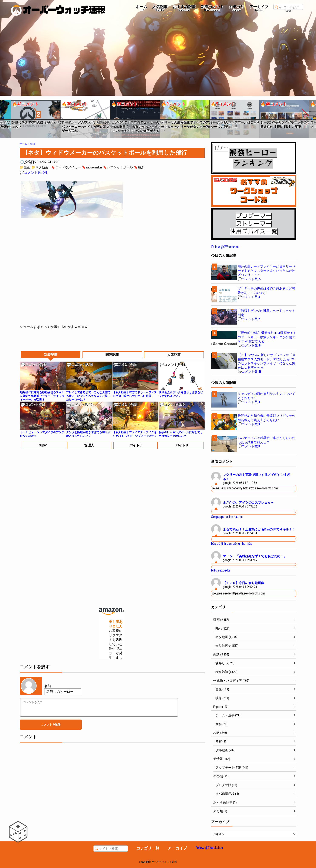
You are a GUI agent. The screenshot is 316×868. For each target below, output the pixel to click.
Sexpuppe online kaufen (227, 517)
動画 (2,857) (221, 620)
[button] (3, 117)
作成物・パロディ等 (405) (231, 681)
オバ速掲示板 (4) (227, 794)
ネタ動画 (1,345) (226, 637)
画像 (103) (222, 689)
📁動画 (25, 167)
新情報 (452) (222, 759)
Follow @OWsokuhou (225, 247)
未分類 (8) (220, 811)
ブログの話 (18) (226, 785)
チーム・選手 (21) (228, 715)
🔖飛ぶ (139, 167)
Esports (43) (221, 707)
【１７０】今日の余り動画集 (244, 583)
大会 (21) (221, 724)
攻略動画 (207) (225, 750)
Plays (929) (222, 629)
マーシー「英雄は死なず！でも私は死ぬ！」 (255, 556)
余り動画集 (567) (227, 646)
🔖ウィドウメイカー (66, 167)
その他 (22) (221, 776)
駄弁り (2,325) (225, 663)
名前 (48, 686)
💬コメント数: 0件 (34, 173)
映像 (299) (222, 698)
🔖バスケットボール (118, 167)
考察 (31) (221, 741)
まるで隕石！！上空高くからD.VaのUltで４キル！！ (259, 529)
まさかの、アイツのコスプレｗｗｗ (248, 503)
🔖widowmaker (92, 167)
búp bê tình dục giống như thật (231, 544)
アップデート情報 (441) (232, 768)
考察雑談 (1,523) (226, 672)
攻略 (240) (220, 733)
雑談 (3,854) (221, 654)
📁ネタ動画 (40, 167)
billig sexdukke (221, 570)
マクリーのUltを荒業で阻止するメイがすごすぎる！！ (256, 477)
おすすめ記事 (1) (225, 802)
